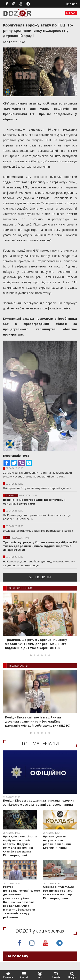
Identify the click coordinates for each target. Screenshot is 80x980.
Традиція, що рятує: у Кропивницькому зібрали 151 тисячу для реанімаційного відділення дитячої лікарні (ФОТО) (40, 546)
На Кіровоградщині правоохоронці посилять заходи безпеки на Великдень (37, 517)
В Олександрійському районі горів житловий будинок (38, 531)
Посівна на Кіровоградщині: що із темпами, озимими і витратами (35, 502)
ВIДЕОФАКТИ (19, 666)
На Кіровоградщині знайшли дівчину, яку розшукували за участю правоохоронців (39, 563)
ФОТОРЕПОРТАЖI (22, 588)
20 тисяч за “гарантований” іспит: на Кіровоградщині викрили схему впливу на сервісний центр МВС (38, 475)
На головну (17, 956)
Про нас (71, 4)
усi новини (40, 577)
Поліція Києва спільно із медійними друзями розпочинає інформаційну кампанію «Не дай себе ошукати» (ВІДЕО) (38, 721)
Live (71, 13)
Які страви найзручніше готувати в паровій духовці (37, 488)
